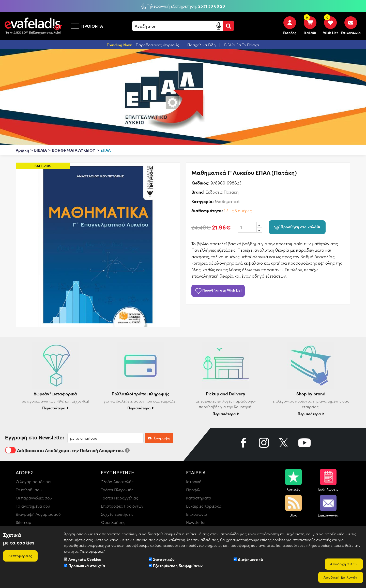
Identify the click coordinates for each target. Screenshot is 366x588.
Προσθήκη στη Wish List (218, 290)
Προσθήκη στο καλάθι (297, 227)
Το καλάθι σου (29, 490)
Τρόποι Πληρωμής (117, 490)
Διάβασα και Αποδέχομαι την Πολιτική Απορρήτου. (67, 450)
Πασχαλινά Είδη (202, 45)
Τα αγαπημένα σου (33, 506)
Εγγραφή (159, 438)
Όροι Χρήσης (113, 522)
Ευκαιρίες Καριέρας (204, 506)
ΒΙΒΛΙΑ (40, 150)
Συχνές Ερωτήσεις (117, 514)
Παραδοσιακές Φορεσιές (158, 45)
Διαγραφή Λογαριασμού (38, 514)
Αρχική (22, 150)
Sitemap (24, 522)
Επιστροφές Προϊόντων (122, 506)
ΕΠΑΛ (105, 150)
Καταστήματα (199, 498)
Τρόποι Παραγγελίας (119, 498)
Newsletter (196, 522)
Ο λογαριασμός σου (34, 482)
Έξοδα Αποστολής (117, 482)
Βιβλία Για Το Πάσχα (242, 45)
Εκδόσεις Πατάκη (222, 192)
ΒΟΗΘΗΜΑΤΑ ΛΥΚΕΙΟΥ (74, 150)
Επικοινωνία (197, 514)
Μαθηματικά (227, 201)
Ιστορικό (194, 482)
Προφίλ (193, 490)
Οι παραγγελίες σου (34, 498)
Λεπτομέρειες (20, 556)
